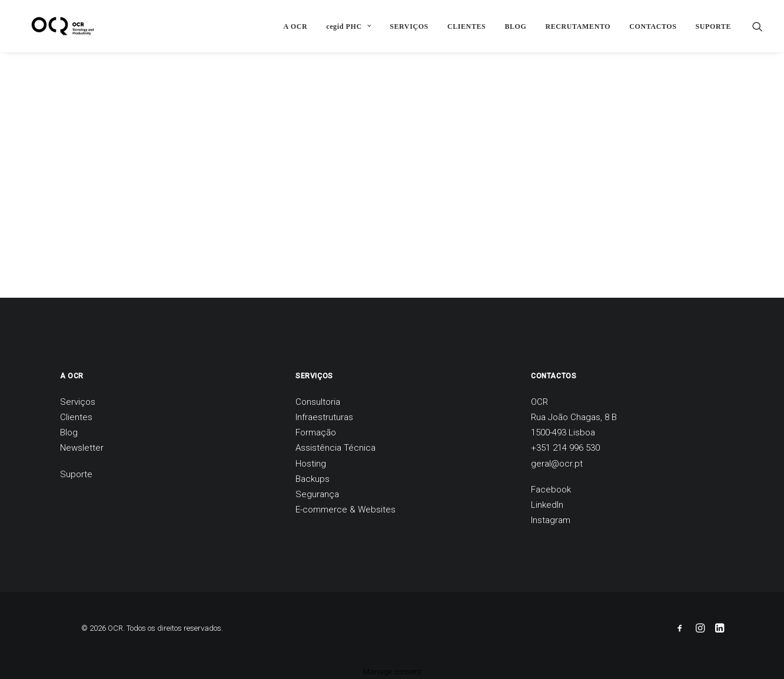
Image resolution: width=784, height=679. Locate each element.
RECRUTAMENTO (578, 26)
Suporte (76, 474)
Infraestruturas (324, 417)
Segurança (317, 494)
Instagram (551, 520)
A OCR (296, 26)
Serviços (78, 402)
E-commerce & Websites (346, 510)
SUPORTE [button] (713, 26)
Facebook (551, 490)
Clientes (76, 417)
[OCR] (53, 26)
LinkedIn (547, 505)
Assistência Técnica (335, 448)
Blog (69, 432)
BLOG (515, 26)
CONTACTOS (653, 26)
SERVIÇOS (409, 26)
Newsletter (82, 448)
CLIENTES (467, 26)
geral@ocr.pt (557, 464)
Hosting (311, 464)
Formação (316, 432)
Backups (313, 479)
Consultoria (318, 402)
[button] (758, 26)
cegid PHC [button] (348, 26)
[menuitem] (296, 26)
